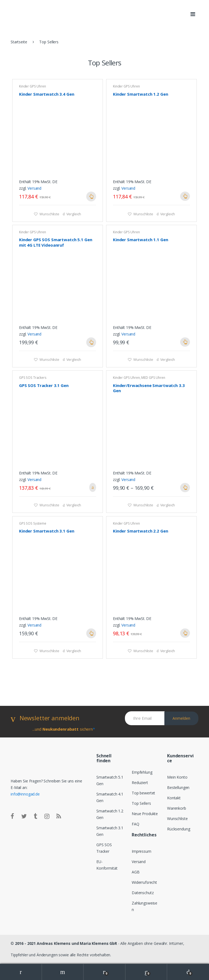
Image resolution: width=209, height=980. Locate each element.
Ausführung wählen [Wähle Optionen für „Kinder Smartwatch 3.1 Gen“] (91, 633)
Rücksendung (179, 829)
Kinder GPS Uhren (33, 86)
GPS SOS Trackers (33, 378)
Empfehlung (142, 772)
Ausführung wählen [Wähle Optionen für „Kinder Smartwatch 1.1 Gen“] (185, 342)
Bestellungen (178, 787)
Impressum (142, 851)
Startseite (19, 42)
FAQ (136, 824)
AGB (136, 872)
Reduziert (140, 783)
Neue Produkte (145, 814)
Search (63, 972)
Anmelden (181, 718)
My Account (21, 972)
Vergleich (74, 214)
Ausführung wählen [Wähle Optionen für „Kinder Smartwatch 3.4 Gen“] (91, 196)
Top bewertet (143, 793)
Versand (34, 188)
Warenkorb (177, 808)
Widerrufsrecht (144, 882)
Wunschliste (49, 214)
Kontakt (174, 798)
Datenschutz (143, 893)
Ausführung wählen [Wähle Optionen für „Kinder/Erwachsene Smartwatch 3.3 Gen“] (185, 488)
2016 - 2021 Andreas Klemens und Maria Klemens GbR (66, 943)
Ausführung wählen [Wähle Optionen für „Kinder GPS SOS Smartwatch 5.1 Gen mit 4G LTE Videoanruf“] (91, 342)
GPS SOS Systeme (33, 523)
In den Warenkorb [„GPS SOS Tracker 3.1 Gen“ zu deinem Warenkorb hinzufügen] (91, 487)
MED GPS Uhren (153, 378)
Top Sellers (141, 803)
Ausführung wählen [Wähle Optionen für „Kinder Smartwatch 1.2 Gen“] (185, 196)
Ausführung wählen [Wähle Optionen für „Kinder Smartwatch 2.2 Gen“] (185, 633)
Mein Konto (177, 777)
